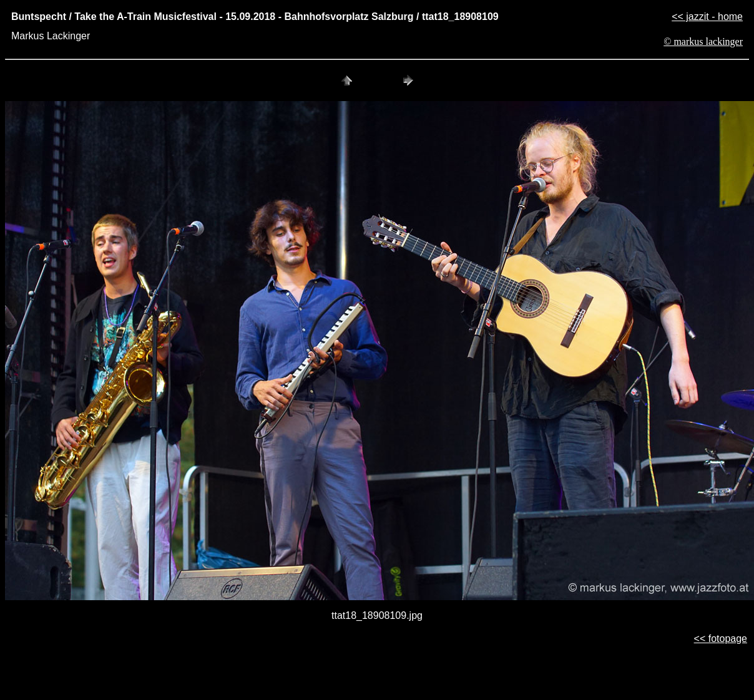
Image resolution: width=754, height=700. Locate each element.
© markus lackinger (703, 41)
